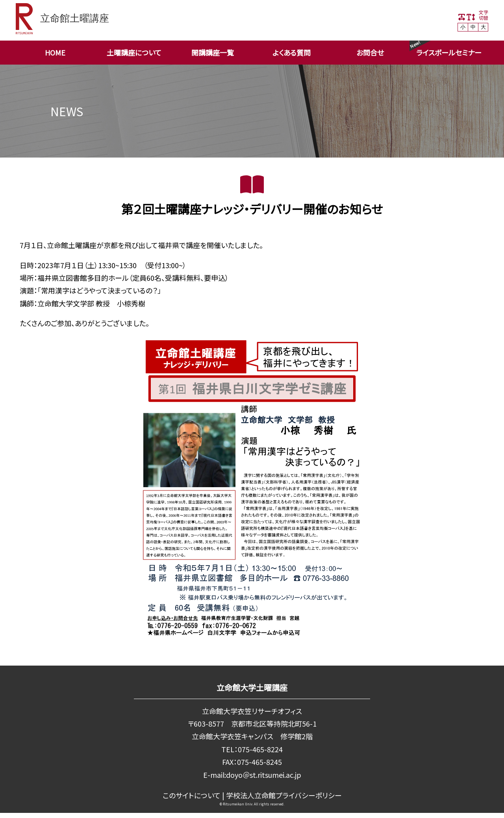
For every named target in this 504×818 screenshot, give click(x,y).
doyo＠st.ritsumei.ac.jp (263, 775)
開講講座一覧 (213, 52)
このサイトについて (192, 795)
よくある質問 (292, 52)
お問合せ (370, 52)
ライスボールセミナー (449, 52)
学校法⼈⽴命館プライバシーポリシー (284, 795)
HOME (55, 52)
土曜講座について (134, 52)
